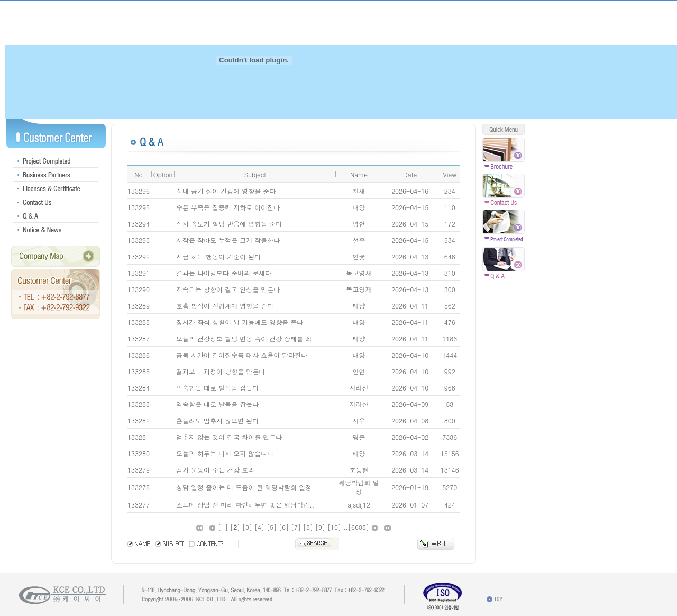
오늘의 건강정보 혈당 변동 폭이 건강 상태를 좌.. (246, 338)
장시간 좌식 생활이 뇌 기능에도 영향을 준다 (240, 322)
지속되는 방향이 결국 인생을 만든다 (228, 289)
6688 (359, 527)
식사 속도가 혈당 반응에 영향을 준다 (229, 224)
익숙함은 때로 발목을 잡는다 (217, 388)
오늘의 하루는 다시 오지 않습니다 (225, 453)
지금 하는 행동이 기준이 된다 (218, 256)
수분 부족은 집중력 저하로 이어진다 (228, 207)
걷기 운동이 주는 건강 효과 (215, 470)
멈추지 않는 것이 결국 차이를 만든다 (229, 437)
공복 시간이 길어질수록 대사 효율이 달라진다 (242, 355)
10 (334, 527)
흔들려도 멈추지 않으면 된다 (217, 420)
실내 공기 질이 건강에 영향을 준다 (226, 191)
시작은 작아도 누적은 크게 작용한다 (228, 240)
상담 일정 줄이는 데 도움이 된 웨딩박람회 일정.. (246, 487)
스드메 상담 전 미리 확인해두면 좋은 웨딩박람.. (245, 505)
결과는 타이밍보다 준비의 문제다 (224, 273)
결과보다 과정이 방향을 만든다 (221, 371)
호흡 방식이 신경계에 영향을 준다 (225, 306)
